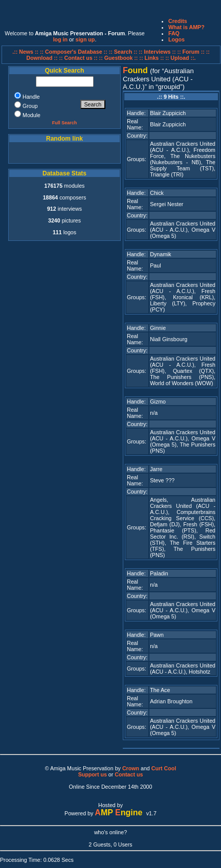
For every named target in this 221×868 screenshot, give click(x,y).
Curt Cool (164, 768)
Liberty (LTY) (168, 303)
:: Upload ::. (180, 58)
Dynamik (160, 254)
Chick (157, 193)
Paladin (159, 573)
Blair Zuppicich (168, 113)
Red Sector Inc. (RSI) (183, 533)
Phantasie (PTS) (173, 530)
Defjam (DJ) (165, 524)
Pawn (157, 635)
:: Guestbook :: (119, 58)
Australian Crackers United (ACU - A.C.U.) (183, 147)
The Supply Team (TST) (183, 165)
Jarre (156, 469)
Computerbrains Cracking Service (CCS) (183, 515)
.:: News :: (26, 52)
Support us (93, 774)
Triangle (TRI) (167, 174)
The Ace (160, 690)
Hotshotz (200, 672)
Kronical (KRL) (193, 297)
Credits (178, 21)
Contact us (129, 774)
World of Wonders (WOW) (181, 383)
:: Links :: (151, 58)
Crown (131, 768)
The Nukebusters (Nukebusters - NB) (183, 159)
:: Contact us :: (78, 58)
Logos (176, 39)
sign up (85, 39)
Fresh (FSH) (198, 524)
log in (60, 39)
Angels (158, 500)
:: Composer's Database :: (74, 52)
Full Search (65, 123)
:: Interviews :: (158, 52)
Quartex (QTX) (193, 371)
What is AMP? (186, 27)
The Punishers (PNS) (182, 377)
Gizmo (158, 402)
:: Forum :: (191, 52)
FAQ (174, 33)
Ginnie (158, 328)
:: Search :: (124, 52)
